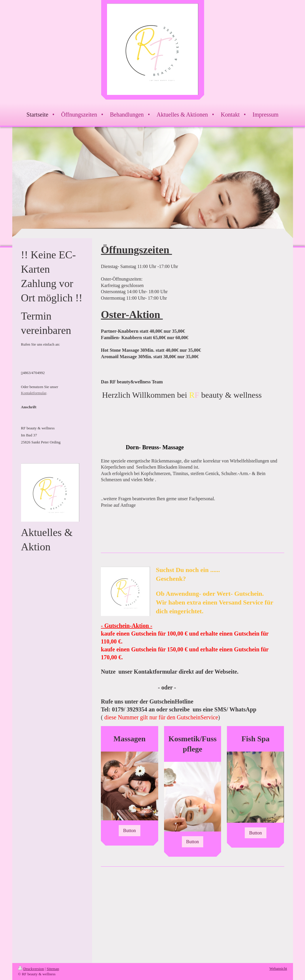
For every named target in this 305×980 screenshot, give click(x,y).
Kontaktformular (34, 393)
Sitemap (53, 969)
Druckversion (31, 969)
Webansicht (278, 968)
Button (130, 830)
